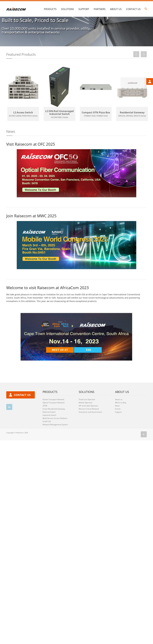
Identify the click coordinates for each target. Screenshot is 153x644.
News (117, 420)
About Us (116, 9)
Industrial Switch (49, 429)
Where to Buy (121, 416)
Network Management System (55, 438)
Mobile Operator (86, 416)
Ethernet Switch (49, 426)
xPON (45, 420)
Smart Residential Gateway (54, 423)
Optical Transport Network (54, 416)
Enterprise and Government (90, 426)
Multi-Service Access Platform (55, 432)
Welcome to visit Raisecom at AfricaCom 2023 (48, 302)
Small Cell (47, 435)
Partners (100, 9)
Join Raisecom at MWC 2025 (31, 230)
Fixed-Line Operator (87, 413)
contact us (22, 409)
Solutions (67, 9)
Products (50, 9)
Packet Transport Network (53, 413)
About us (119, 413)
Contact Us (133, 9)
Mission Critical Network (89, 423)
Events (118, 423)
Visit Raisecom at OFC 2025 (31, 158)
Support (84, 9)
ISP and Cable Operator (88, 420)
